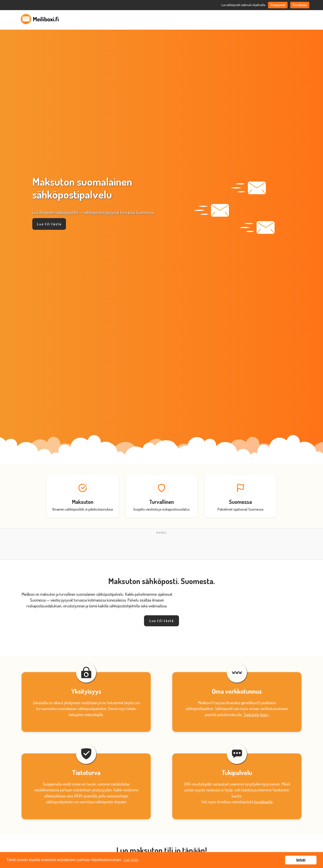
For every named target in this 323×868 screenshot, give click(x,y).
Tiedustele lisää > (256, 715)
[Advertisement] (161, 546)
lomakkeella (263, 802)
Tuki (295, 19)
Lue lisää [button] (131, 860)
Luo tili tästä (49, 224)
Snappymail (278, 5)
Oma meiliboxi (260, 19)
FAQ (281, 19)
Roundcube (300, 5)
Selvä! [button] (301, 860)
